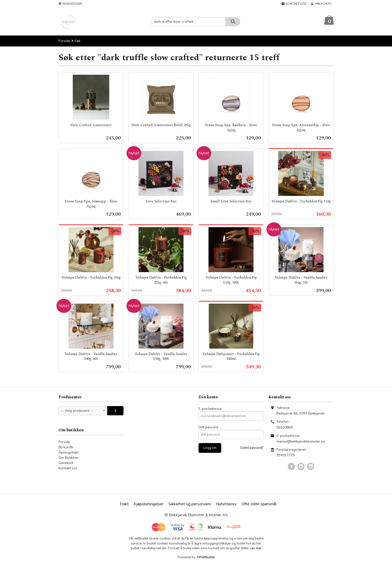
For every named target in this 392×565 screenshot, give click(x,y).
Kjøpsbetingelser (149, 504)
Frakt (124, 504)
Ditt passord (208, 427)
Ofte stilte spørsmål (259, 504)
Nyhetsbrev (226, 504)
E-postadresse (210, 409)
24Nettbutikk (205, 558)
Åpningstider (69, 453)
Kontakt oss (68, 468)
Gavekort (66, 463)
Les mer (256, 549)
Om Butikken (69, 458)
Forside (64, 41)
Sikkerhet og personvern (190, 504)
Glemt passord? (252, 448)
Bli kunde (66, 447)
